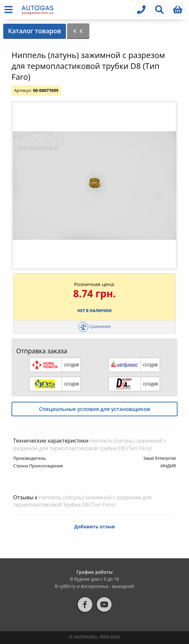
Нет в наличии (94, 311)
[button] (10, 9)
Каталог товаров (34, 31)
